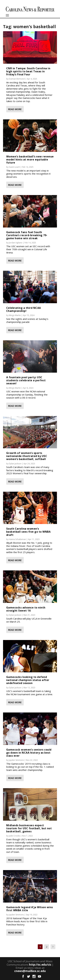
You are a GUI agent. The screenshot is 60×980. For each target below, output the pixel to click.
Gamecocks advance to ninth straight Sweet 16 (26, 609)
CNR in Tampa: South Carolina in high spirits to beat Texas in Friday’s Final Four (28, 71)
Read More (15, 109)
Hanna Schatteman (17, 539)
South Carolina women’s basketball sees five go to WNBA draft (28, 532)
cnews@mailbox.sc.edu (30, 971)
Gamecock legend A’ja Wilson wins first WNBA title (30, 909)
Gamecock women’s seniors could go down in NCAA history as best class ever (29, 753)
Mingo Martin (15, 315)
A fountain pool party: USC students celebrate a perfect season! (26, 380)
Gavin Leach (14, 167)
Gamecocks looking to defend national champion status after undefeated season (28, 680)
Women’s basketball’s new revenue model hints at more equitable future (30, 160)
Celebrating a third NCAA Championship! (24, 309)
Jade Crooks (14, 836)
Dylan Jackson (15, 464)
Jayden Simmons (16, 760)
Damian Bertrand (17, 79)
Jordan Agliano (16, 243)
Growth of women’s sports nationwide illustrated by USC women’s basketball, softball (27, 456)
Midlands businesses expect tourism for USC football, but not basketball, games (29, 828)
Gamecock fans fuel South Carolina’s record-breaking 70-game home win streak (27, 235)
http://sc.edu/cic (40, 965)
